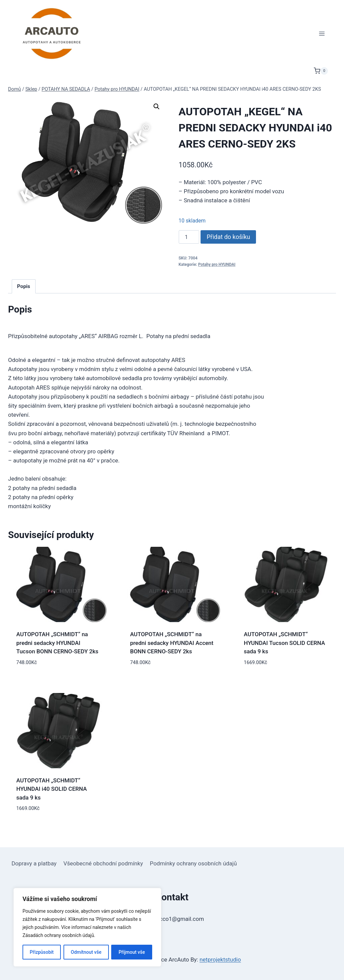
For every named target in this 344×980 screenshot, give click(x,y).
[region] (87, 927)
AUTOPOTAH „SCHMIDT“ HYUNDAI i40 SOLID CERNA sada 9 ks (52, 789)
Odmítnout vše (86, 952)
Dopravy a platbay (34, 863)
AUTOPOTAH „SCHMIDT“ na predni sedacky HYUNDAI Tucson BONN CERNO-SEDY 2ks (57, 643)
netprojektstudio (220, 959)
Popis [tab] (24, 286)
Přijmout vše (132, 952)
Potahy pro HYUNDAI (217, 264)
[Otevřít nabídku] (322, 33)
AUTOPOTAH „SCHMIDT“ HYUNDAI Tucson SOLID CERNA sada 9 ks (285, 643)
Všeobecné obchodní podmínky (103, 863)
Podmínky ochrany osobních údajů (193, 863)
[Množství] (189, 237)
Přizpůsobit (41, 952)
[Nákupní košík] (321, 71)
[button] (157, 107)
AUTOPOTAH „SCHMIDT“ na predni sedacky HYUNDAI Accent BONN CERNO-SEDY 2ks (172, 643)
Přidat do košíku (228, 237)
